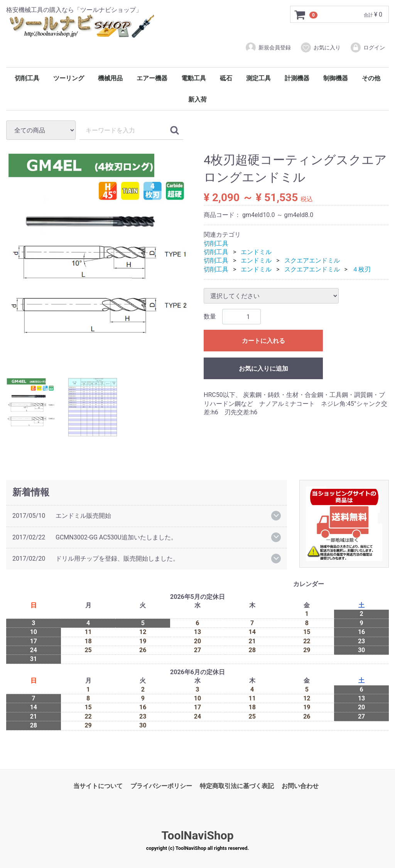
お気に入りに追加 (263, 369)
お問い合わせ (300, 786)
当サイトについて (98, 786)
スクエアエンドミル (312, 261)
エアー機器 (152, 78)
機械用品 (110, 78)
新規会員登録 (268, 47)
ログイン (367, 47)
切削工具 (27, 78)
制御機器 (336, 78)
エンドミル (256, 252)
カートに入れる (263, 341)
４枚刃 (361, 269)
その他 (371, 78)
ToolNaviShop (197, 835)
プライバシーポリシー (161, 786)
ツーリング (69, 78)
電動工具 (194, 78)
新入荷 (197, 99)
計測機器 (297, 78)
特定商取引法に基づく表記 (237, 786)
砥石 (226, 78)
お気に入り (320, 47)
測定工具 (258, 78)
